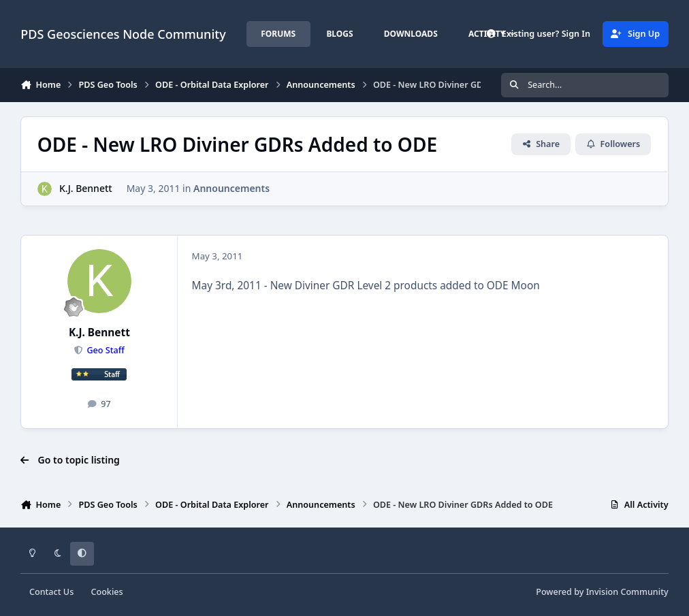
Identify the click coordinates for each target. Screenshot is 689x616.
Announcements (231, 188)
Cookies (107, 592)
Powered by (602, 592)
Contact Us (51, 592)
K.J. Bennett (86, 188)
